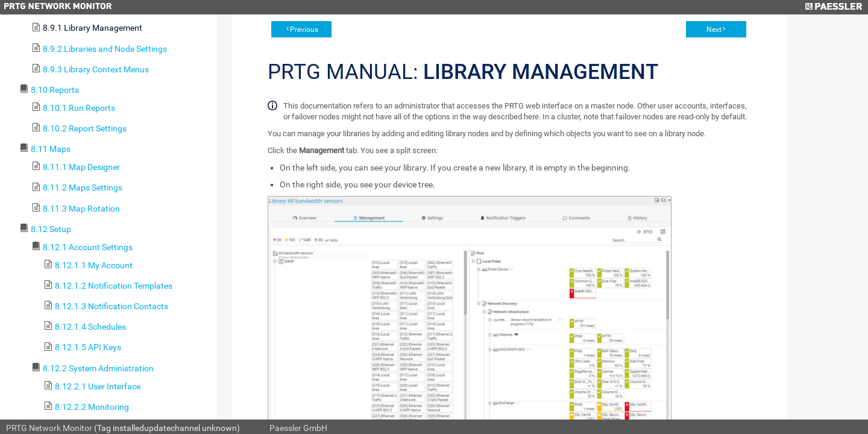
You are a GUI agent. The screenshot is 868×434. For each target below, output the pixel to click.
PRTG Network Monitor (49, 428)
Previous (304, 30)
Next (714, 30)
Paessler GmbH (298, 428)
